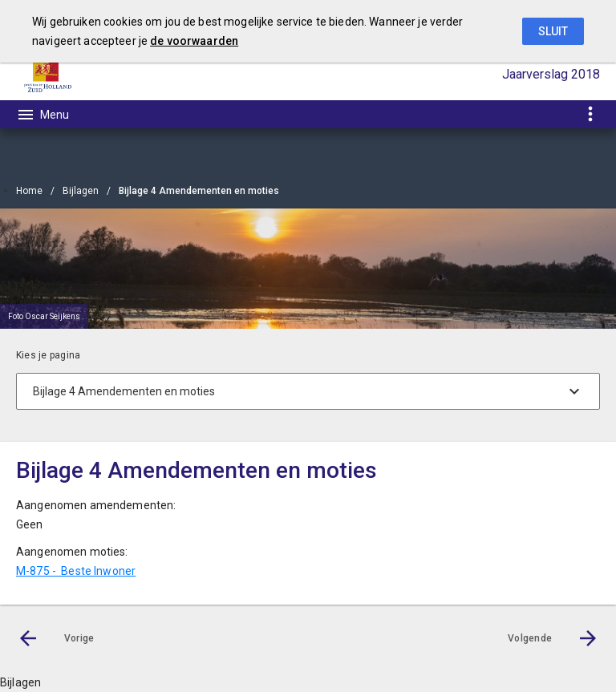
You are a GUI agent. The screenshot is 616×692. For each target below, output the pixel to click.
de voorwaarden (194, 41)
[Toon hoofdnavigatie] (43, 115)
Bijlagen (81, 191)
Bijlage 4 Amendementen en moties (199, 191)
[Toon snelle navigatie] (590, 114)
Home (29, 191)
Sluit (553, 31)
